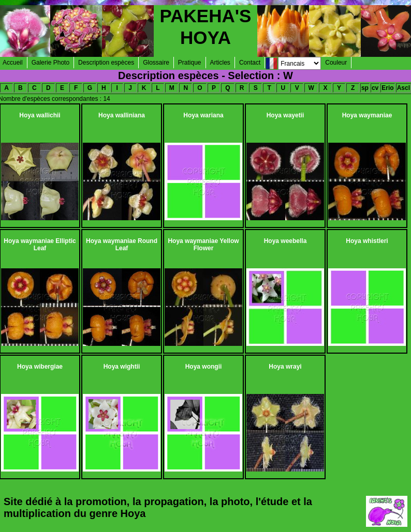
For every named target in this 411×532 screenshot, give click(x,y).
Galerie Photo (50, 63)
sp (365, 88)
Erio (387, 88)
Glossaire (156, 63)
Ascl (403, 88)
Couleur (336, 63)
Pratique (190, 63)
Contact (250, 63)
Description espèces (106, 63)
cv (375, 88)
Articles (220, 63)
